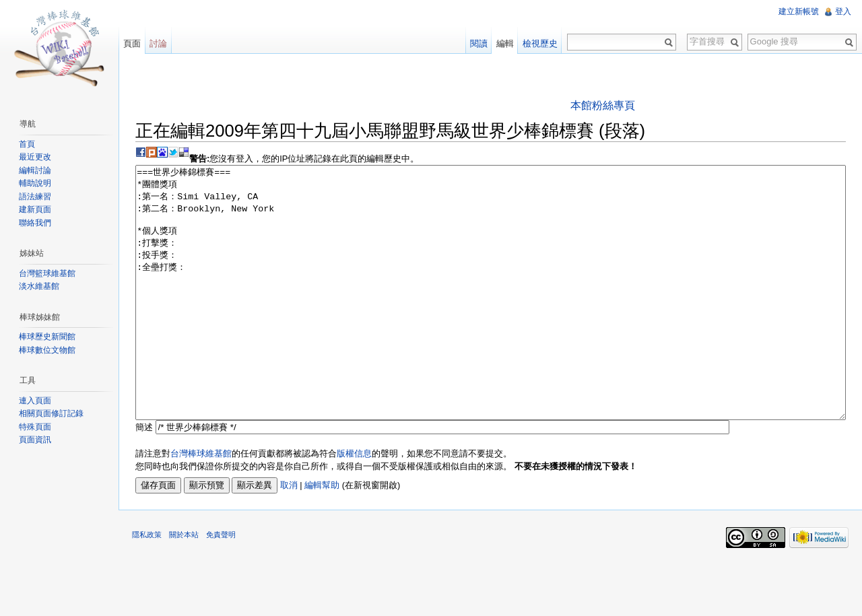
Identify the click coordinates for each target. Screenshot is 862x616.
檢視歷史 (540, 43)
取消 (289, 536)
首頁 (27, 144)
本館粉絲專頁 (603, 105)
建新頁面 (35, 209)
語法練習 (35, 197)
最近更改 (35, 157)
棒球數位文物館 (47, 350)
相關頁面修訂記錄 (51, 413)
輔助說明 (35, 183)
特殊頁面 (35, 427)
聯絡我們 (35, 223)
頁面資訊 (35, 440)
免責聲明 (221, 585)
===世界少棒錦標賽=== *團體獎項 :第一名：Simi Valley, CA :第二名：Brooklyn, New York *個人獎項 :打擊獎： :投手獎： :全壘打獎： (491, 318)
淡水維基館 (39, 286)
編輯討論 (35, 170)
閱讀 (479, 43)
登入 (843, 11)
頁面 (132, 43)
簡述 (144, 478)
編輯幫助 (322, 536)
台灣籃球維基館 (47, 273)
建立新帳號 (799, 11)
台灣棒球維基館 (201, 504)
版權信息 (354, 504)
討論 (158, 43)
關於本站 (184, 585)
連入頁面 (35, 401)
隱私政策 (147, 585)
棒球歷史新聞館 (47, 337)
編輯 (505, 43)
